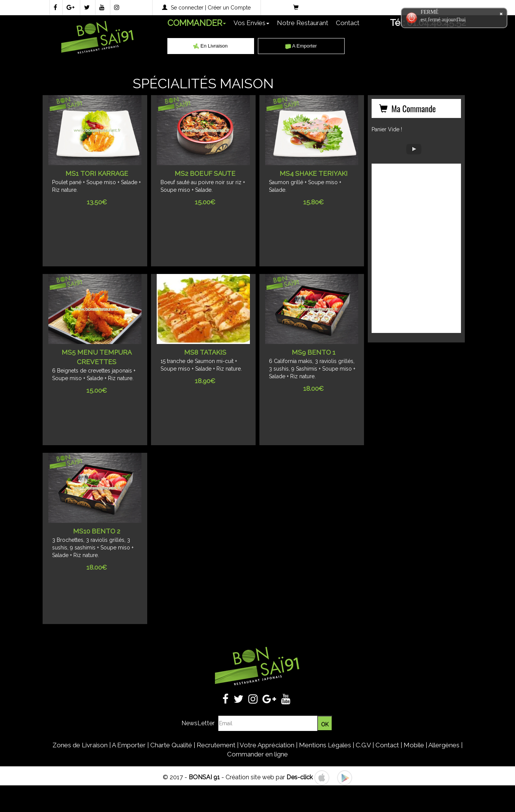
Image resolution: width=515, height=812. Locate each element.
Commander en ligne (257, 754)
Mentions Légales (325, 745)
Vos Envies (251, 23)
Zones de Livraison (80, 745)
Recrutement (216, 745)
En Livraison (210, 46)
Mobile (414, 745)
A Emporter (301, 46)
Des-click (300, 777)
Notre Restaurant (303, 23)
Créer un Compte (229, 8)
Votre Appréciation (267, 745)
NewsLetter (198, 723)
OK (325, 724)
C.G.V (363, 745)
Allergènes (444, 745)
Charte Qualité (171, 745)
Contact (348, 23)
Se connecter (187, 8)
